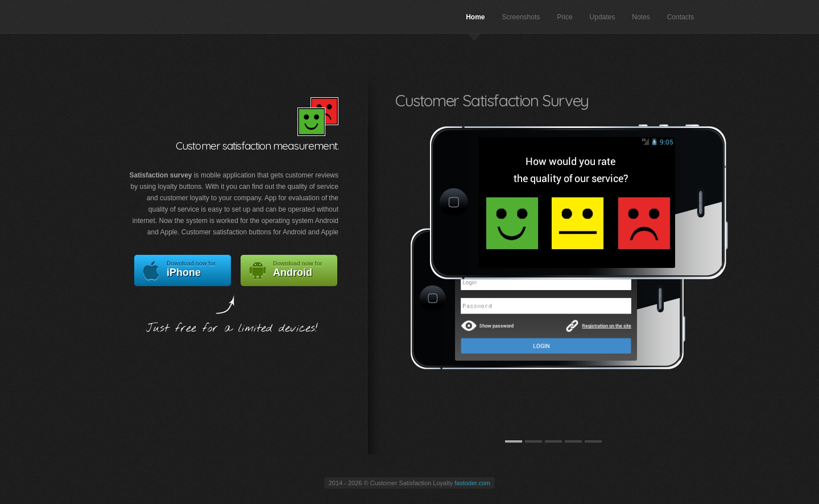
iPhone (183, 270)
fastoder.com (472, 483)
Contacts (681, 17)
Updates (603, 17)
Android (289, 270)
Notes (641, 17)
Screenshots (521, 17)
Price (564, 17)
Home (475, 17)
